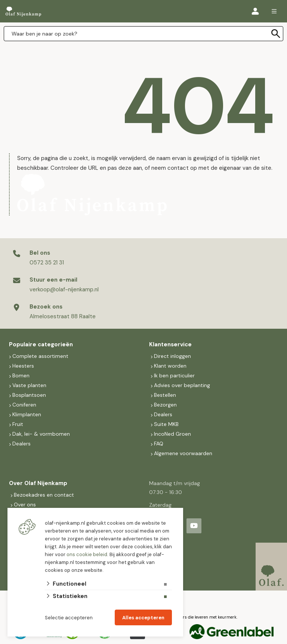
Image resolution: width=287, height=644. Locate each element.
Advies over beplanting (182, 385)
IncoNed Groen (172, 434)
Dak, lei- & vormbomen (41, 434)
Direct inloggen (172, 356)
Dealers (21, 444)
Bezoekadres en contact (44, 495)
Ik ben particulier (174, 375)
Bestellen (165, 395)
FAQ (159, 444)
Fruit (18, 424)
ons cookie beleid (87, 554)
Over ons (25, 505)
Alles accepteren (143, 618)
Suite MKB (166, 424)
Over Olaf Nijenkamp (38, 483)
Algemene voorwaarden (183, 453)
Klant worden (170, 366)
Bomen (21, 375)
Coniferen (24, 405)
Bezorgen (165, 405)
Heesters (23, 366)
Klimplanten (27, 414)
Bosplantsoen (29, 395)
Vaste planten (29, 385)
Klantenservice (170, 344)
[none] (276, 34)
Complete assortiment (41, 356)
